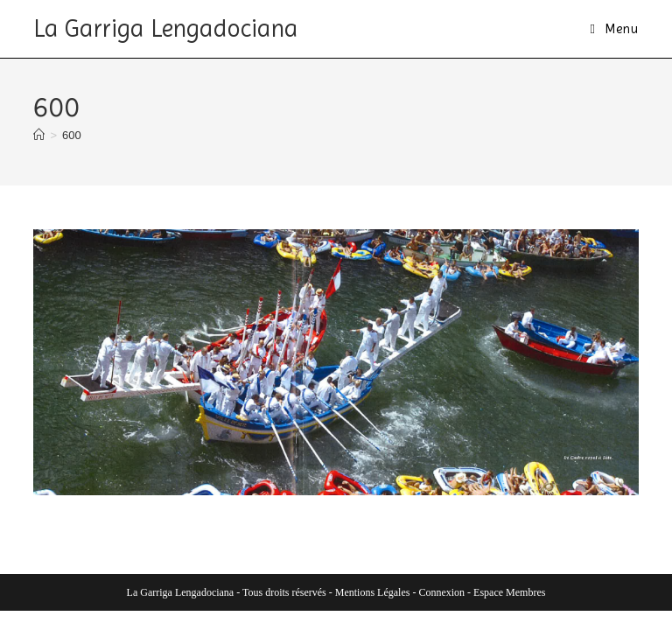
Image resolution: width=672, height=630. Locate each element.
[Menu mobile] (614, 29)
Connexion (441, 592)
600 (72, 135)
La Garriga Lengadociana (166, 28)
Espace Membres (509, 592)
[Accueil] (39, 135)
